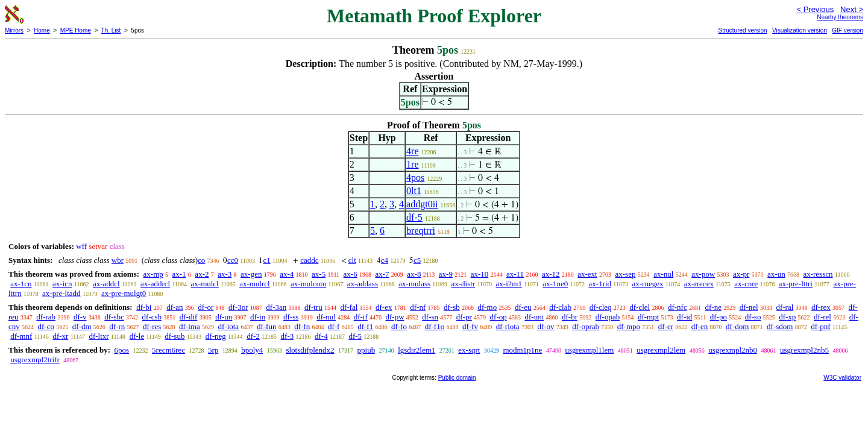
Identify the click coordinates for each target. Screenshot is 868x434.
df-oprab (586, 326)
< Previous (815, 9)
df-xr (60, 336)
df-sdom (780, 326)
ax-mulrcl (255, 284)
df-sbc (114, 317)
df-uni (534, 317)
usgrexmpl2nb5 (804, 350)
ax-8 (414, 274)
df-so (753, 317)
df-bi (144, 307)
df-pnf (821, 326)
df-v (80, 317)
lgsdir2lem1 (417, 350)
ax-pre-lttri (796, 284)
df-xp (787, 317)
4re (412, 151)
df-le (137, 336)
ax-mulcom (308, 284)
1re (412, 164)
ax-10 (480, 274)
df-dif (189, 317)
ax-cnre (746, 284)
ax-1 (179, 274)
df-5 (414, 217)
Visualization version (800, 30)
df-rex (821, 307)
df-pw (395, 317)
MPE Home (76, 30)
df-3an (276, 307)
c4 (385, 260)
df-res (152, 326)
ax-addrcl (155, 284)
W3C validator (842, 378)
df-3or (238, 307)
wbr (118, 260)
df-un (224, 317)
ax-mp (153, 274)
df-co (46, 326)
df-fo (399, 326)
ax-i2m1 (509, 284)
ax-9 (446, 274)
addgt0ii (422, 204)
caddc (309, 260)
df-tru (313, 307)
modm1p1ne (522, 350)
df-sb (452, 307)
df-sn (430, 317)
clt (352, 260)
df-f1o (435, 326)
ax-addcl (106, 284)
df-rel (822, 317)
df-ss (291, 317)
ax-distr (463, 284)
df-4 (321, 336)
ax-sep (625, 274)
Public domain (457, 378)
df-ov (546, 326)
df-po (719, 317)
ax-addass (363, 284)
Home (42, 30)
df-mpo (629, 326)
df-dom (737, 326)
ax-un (776, 274)
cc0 (233, 260)
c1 (266, 260)
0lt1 (414, 191)
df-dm (82, 326)
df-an (175, 307)
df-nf (418, 307)
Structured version (742, 30)
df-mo (487, 307)
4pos (415, 178)
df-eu (523, 307)
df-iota (228, 326)
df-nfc (678, 307)
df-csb (152, 317)
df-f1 (365, 326)
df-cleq (601, 307)
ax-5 (319, 274)
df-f (334, 326)
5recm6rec (168, 350)
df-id (684, 317)
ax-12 (551, 274)
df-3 (288, 336)
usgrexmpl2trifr (35, 360)
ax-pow (703, 274)
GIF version (848, 30)
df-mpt (648, 317)
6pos (121, 350)
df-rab (46, 317)
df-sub (175, 336)
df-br (570, 317)
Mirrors (14, 30)
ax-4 (287, 274)
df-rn (117, 326)
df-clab (560, 307)
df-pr (464, 317)
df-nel (749, 307)
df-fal (349, 307)
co (201, 260)
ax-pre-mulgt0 (124, 293)
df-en (700, 326)
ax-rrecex (699, 284)
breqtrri (421, 231)
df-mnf (21, 336)
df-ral (785, 307)
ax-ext (587, 274)
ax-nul (663, 274)
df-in (258, 317)
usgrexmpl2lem (661, 350)
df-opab (608, 317)
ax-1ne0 (555, 284)
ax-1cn (21, 284)
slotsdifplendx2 (310, 350)
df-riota (508, 326)
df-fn (302, 326)
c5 (417, 260)
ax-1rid (600, 284)
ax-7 (382, 274)
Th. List (111, 30)
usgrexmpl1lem (589, 350)
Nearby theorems (840, 17)
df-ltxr (99, 336)
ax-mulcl (205, 284)
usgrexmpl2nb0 (733, 350)
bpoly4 (252, 350)
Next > (852, 9)
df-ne (713, 307)
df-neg (216, 336)
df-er (666, 326)
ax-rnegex (647, 284)
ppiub (366, 350)
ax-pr (741, 274)
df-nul (326, 317)
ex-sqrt (469, 350)
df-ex (384, 307)
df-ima (190, 326)
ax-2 (202, 274)
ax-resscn (818, 274)
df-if (361, 317)
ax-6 (351, 274)
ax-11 (515, 274)
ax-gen (251, 274)
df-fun (267, 326)
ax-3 (225, 274)
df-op (498, 317)
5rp (213, 350)
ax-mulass (414, 284)
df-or (206, 307)
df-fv (470, 326)
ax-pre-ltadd (61, 293)
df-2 (253, 336)
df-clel (640, 307)
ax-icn (62, 284)
